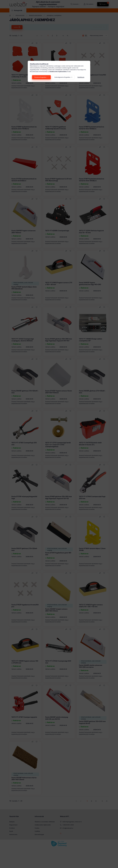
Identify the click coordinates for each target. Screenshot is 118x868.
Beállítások (81, 77)
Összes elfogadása (40, 77)
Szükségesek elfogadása (62, 77)
